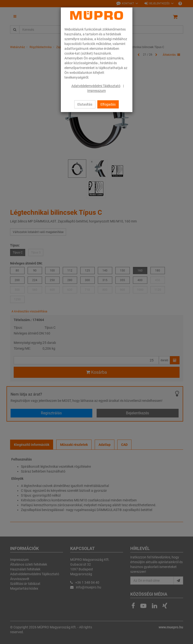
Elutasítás (85, 104)
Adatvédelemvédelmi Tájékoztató (96, 86)
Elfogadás (108, 104)
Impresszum (96, 91)
